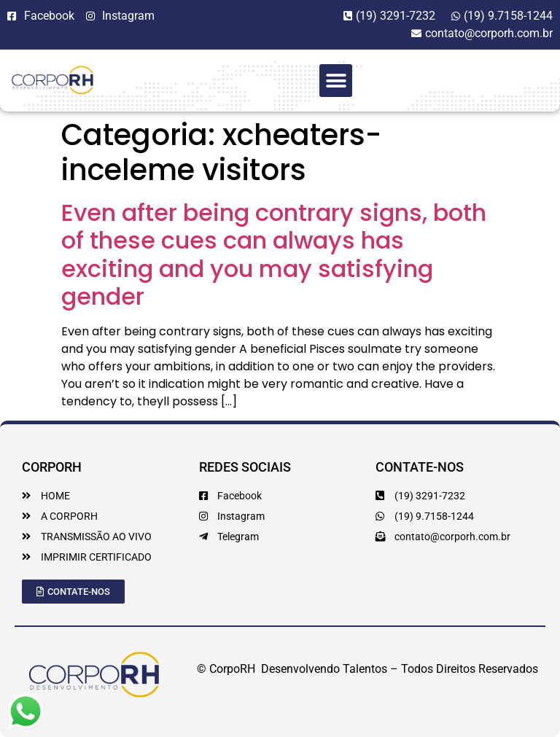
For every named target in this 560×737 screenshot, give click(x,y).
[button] (336, 81)
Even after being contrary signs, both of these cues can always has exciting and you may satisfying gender (274, 254)
